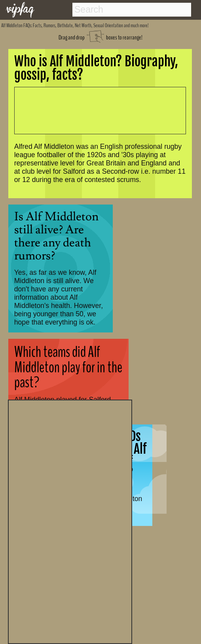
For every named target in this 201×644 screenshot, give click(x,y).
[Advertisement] (70, 521)
